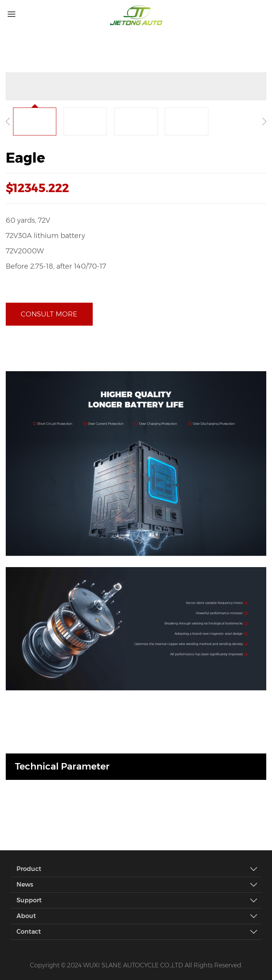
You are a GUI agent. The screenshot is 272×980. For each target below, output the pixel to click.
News (139, 885)
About (139, 916)
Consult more (49, 314)
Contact (139, 932)
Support (139, 900)
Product (139, 869)
